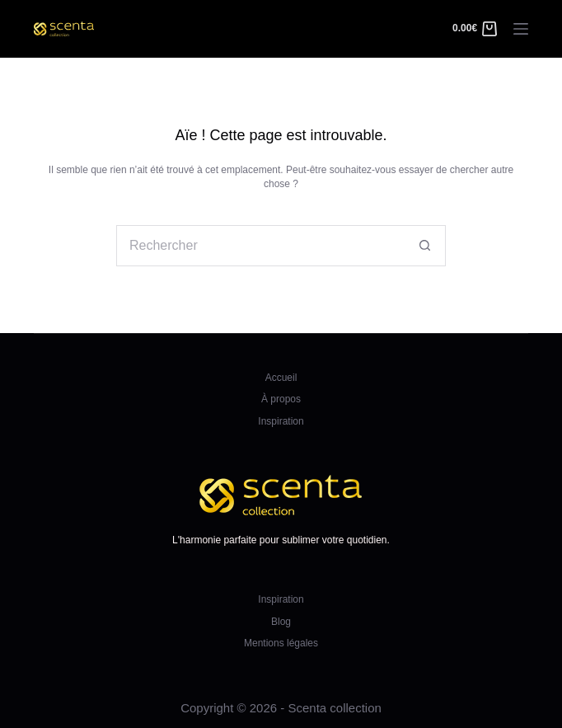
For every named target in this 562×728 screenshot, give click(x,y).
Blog (281, 622)
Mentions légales (281, 643)
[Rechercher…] (260, 246)
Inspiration (281, 421)
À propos (281, 399)
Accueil (281, 378)
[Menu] (521, 29)
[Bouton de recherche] (425, 246)
